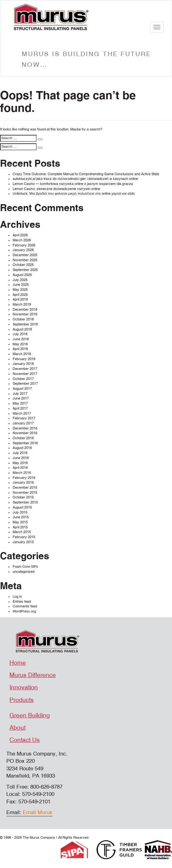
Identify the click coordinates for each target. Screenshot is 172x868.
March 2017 (22, 414)
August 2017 (22, 389)
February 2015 (24, 537)
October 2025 (23, 265)
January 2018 (23, 364)
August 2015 (22, 507)
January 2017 (23, 423)
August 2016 (22, 448)
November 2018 (25, 314)
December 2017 (25, 369)
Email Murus (38, 812)
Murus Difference (33, 675)
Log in (17, 597)
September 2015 (25, 502)
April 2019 (20, 299)
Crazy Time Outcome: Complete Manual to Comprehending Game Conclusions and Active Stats (86, 174)
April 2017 (20, 408)
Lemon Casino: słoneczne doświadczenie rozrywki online (56, 189)
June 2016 (21, 458)
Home (18, 663)
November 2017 (25, 374)
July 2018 (20, 334)
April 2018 (20, 349)
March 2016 (22, 473)
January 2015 (23, 542)
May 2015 (20, 522)
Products (22, 700)
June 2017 (21, 398)
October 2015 (23, 497)
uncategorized (24, 572)
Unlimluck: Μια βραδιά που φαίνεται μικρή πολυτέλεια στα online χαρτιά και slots (74, 194)
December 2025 (25, 255)
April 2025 (20, 295)
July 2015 (20, 512)
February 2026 (24, 245)
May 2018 (20, 344)
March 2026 (22, 240)
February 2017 (24, 418)
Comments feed (25, 606)
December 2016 (25, 428)
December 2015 (25, 488)
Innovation (24, 687)
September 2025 (25, 270)
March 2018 (22, 354)
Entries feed (22, 602)
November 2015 (25, 493)
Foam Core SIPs (25, 567)
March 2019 (22, 305)
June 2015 (21, 517)
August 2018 (22, 329)
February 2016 (24, 478)
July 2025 (20, 280)
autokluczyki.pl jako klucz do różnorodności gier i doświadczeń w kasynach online (75, 179)
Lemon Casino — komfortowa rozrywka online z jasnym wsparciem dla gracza (73, 184)
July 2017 (20, 394)
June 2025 (21, 285)
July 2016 (20, 453)
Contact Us (25, 740)
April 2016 (20, 468)
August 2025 (22, 275)
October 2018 (23, 319)
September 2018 (25, 324)
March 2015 (22, 532)
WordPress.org (24, 611)
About (18, 728)
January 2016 (23, 483)
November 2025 (25, 260)
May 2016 (20, 463)
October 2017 (23, 379)
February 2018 (24, 359)
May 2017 (20, 403)
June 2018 (21, 339)
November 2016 (25, 433)
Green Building (30, 716)
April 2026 (20, 235)
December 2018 (25, 310)
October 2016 (23, 438)
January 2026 (23, 250)
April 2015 (20, 527)
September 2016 (25, 443)
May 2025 (20, 290)
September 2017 (25, 384)
